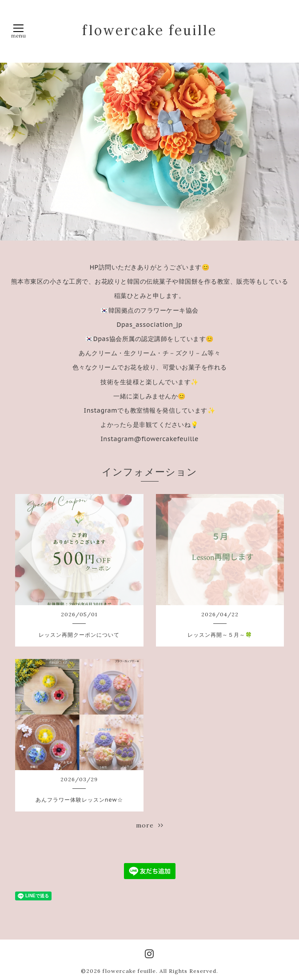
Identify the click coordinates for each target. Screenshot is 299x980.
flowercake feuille (149, 30)
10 (210, 232)
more (150, 825)
